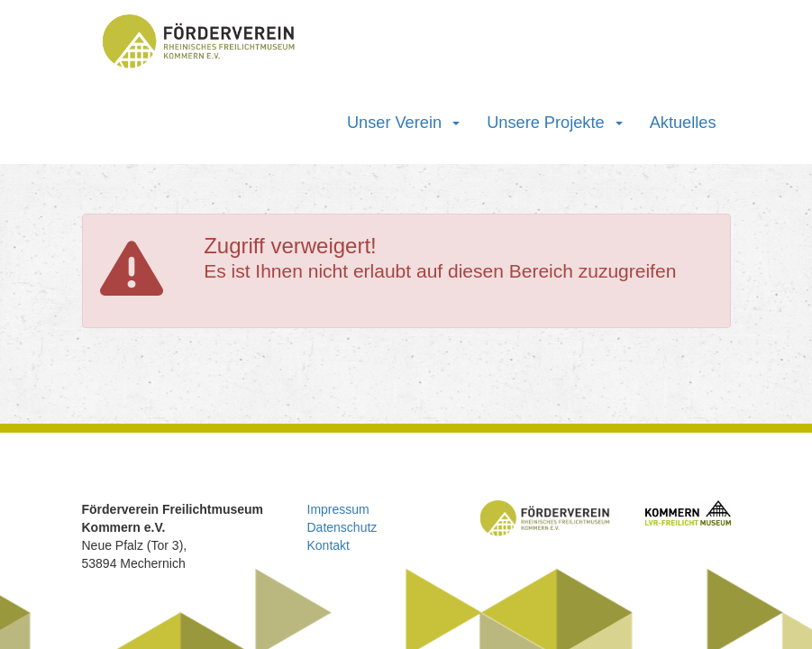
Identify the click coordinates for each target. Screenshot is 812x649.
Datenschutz (342, 527)
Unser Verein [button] (403, 123)
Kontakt (328, 545)
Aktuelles (683, 123)
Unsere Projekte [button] (555, 123)
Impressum (338, 509)
